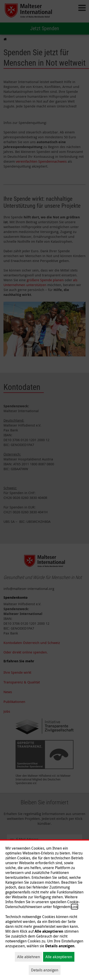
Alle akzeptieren (59, 957)
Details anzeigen (45, 970)
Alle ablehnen (29, 957)
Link (75, 907)
